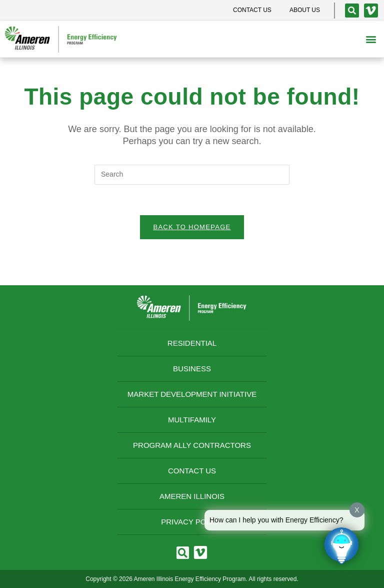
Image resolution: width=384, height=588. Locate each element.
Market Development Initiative (192, 394)
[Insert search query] (192, 175)
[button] (371, 39)
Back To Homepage (192, 227)
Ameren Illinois (192, 496)
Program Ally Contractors (192, 445)
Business (192, 369)
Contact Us (192, 471)
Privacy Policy (192, 522)
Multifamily (192, 420)
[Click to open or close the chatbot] (341, 545)
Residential (192, 343)
